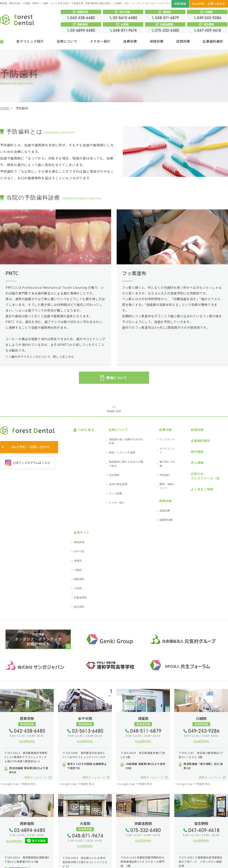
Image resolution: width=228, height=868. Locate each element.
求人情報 (184, 444)
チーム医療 (105, 459)
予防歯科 (154, 448)
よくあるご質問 (189, 460)
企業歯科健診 (213, 41)
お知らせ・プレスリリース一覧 (192, 452)
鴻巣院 (219, 443)
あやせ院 (220, 438)
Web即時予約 (27, 604)
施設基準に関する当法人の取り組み (119, 443)
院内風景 (184, 438)
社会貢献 (103, 448)
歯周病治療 (155, 472)
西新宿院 (220, 453)
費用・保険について (160, 453)
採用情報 (180, 4)
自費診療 (130, 41)
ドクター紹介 (100, 41)
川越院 (219, 448)
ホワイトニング (158, 438)
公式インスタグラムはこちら (28, 463)
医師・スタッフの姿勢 (111, 438)
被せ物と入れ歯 (158, 443)
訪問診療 (183, 41)
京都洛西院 (221, 464)
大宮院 (219, 459)
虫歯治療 (154, 467)
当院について (67, 41)
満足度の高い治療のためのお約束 (118, 433)
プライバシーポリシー (37, 861)
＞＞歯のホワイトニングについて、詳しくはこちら (42, 356)
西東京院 (220, 433)
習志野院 (220, 469)
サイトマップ (10, 861)
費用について (118, 378)
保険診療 (157, 41)
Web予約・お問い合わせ (209, 4)
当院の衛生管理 (107, 453)
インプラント (156, 433)
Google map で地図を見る (19, 646)
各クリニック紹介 (30, 41)
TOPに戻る (82, 427)
